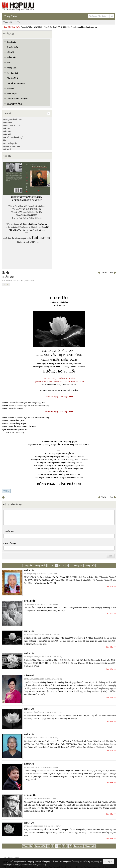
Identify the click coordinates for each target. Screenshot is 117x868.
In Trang (3, 497)
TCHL (6, 284)
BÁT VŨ (7, 131)
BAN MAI (8, 122)
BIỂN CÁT (8, 149)
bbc (5, 140)
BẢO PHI (7, 128)
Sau (111, 273)
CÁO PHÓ (29, 676)
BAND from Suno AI (12, 125)
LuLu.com (43, 224)
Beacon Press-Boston (12, 146)
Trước (104, 273)
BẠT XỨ (7, 134)
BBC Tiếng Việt (10, 143)
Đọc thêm (110, 586)
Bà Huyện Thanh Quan (13, 119)
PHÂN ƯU (29, 570)
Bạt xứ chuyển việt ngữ (13, 137)
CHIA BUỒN (30, 601)
